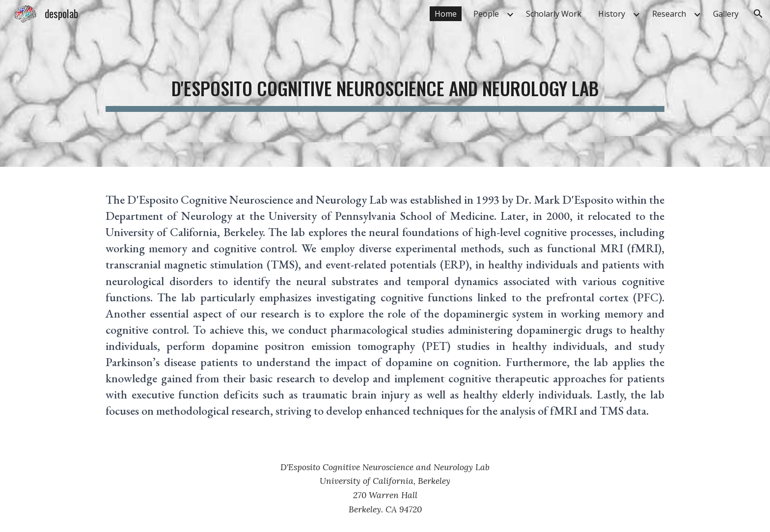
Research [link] (669, 14)
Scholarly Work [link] (554, 14)
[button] (758, 14)
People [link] (486, 14)
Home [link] (446, 14)
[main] (385, 83)
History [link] (612, 14)
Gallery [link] (726, 14)
